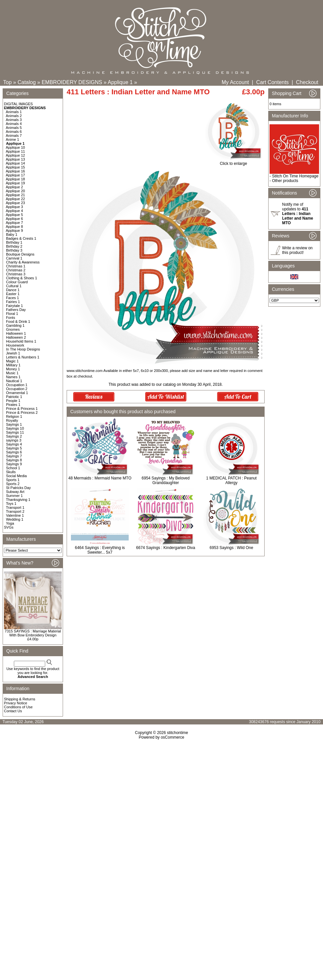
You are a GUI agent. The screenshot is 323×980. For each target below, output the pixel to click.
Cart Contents (272, 82)
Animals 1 (14, 112)
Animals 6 (14, 132)
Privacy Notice (16, 703)
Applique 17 (16, 175)
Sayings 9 (14, 464)
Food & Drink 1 (18, 322)
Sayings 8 (14, 460)
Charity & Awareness (23, 262)
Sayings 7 (14, 456)
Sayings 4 (14, 444)
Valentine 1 (15, 515)
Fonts (11, 318)
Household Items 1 (21, 341)
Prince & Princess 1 (22, 409)
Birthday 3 (14, 250)
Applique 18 (16, 179)
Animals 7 (14, 136)
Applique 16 (16, 171)
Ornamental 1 (17, 393)
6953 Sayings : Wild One (231, 548)
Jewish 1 (13, 353)
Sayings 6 (14, 452)
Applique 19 (16, 183)
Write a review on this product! (297, 250)
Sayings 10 (15, 428)
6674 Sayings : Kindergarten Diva (166, 548)
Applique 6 (15, 219)
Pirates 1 (13, 405)
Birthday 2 (14, 246)
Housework (15, 345)
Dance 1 (13, 290)
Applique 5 (15, 215)
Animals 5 (14, 128)
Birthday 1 (14, 242)
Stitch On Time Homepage (295, 176)
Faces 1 (12, 298)
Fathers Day (16, 310)
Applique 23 (16, 203)
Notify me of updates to (298, 214)
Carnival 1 (14, 258)
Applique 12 (16, 155)
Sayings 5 (14, 448)
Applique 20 (16, 191)
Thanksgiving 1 (18, 500)
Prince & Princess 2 (22, 413)
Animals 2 (14, 116)
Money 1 (13, 369)
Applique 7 (15, 223)
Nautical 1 (14, 381)
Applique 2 (15, 187)
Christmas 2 (16, 270)
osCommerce (172, 737)
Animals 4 (14, 124)
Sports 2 (13, 484)
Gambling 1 (15, 325)
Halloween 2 (16, 337)
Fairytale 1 (14, 306)
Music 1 (12, 373)
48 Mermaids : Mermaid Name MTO (100, 478)
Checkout (307, 82)
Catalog (27, 82)
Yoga (10, 523)
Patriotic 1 (14, 397)
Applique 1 (120, 82)
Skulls (11, 472)
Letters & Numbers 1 (23, 357)
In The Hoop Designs (23, 349)
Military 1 (13, 365)
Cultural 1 (14, 286)
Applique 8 (15, 227)
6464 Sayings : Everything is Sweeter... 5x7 (100, 550)
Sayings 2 (14, 436)
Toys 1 (11, 504)
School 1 (13, 468)
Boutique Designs (20, 254)
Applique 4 (15, 211)
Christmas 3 (16, 274)
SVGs (9, 527)
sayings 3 (14, 440)
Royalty (12, 420)
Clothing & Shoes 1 (21, 278)
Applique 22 (16, 199)
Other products (285, 181)
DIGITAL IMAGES (18, 104)
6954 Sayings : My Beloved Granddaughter (165, 480)
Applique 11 (16, 151)
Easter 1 (13, 294)
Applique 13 (16, 159)
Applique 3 (15, 207)
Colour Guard (17, 282)
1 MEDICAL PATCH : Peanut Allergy (231, 480)
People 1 (13, 401)
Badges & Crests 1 (21, 238)
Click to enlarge (233, 162)
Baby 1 (12, 234)
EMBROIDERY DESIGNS (72, 82)
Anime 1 (13, 139)
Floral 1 (12, 314)
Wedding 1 (15, 519)
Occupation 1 (17, 385)
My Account (235, 82)
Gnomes (13, 329)
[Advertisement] (161, 812)
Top (8, 82)
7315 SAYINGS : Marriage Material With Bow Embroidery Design (33, 633)
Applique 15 (16, 167)
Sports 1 (13, 480)
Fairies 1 (13, 302)
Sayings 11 (15, 432)
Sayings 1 (14, 424)
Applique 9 (15, 230)
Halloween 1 (16, 333)
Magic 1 (12, 361)
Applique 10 (16, 147)
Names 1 (13, 377)
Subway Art (15, 492)
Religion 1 (14, 416)
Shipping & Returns (20, 699)
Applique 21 (16, 195)
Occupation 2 (17, 389)
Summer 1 (14, 496)
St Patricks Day (18, 488)
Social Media (16, 476)
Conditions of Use (18, 707)
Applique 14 (16, 163)
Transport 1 (15, 507)
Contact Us (13, 711)
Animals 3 (14, 120)
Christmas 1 (16, 266)
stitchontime (178, 733)
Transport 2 (15, 511)
